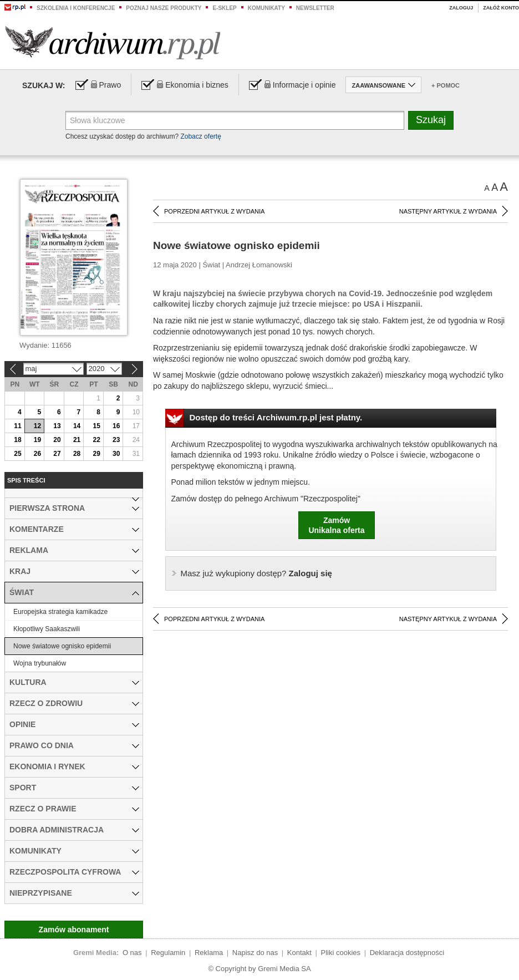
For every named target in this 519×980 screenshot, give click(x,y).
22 (96, 440)
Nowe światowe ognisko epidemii (62, 646)
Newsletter (315, 8)
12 (37, 426)
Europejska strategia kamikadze (60, 612)
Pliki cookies (341, 953)
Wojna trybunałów (40, 663)
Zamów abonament (74, 930)
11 (17, 426)
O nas (132, 953)
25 (17, 454)
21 (77, 440)
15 (96, 426)
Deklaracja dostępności (407, 953)
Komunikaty (266, 8)
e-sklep (224, 8)
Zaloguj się (256, 573)
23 (116, 440)
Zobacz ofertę (200, 136)
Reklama (209, 953)
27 (57, 454)
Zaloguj (461, 8)
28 (77, 454)
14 (77, 426)
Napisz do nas (255, 953)
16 (116, 426)
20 (57, 440)
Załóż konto (501, 8)
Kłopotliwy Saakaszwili (47, 629)
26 (37, 454)
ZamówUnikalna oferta (336, 525)
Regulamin (168, 953)
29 (96, 454)
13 (57, 426)
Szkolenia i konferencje (76, 8)
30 (116, 454)
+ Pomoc (446, 85)
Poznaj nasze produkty (164, 8)
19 (37, 440)
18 (17, 440)
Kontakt (299, 953)
